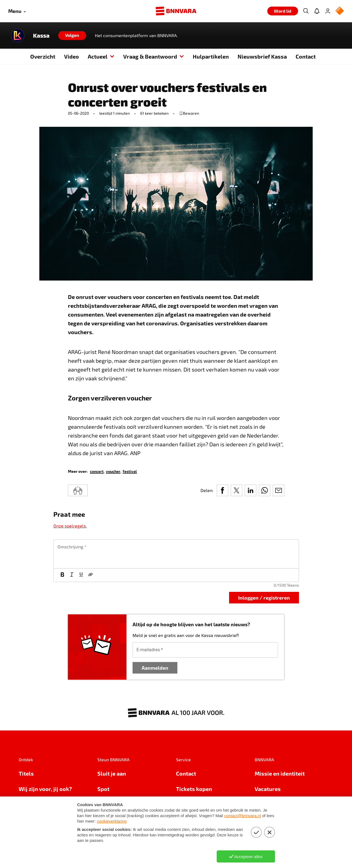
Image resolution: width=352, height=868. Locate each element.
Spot (103, 789)
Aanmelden (155, 668)
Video (71, 56)
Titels (26, 773)
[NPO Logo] (340, 11)
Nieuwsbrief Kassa (262, 56)
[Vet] (62, 575)
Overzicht (43, 56)
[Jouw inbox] (317, 11)
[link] (97, 471)
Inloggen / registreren (264, 598)
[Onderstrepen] (81, 575)
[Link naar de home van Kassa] (18, 35)
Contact (306, 56)
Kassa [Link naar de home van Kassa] (41, 35)
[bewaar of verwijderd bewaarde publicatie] (189, 113)
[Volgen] (72, 35)
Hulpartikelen (211, 56)
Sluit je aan (112, 773)
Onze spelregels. (70, 526)
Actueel (101, 56)
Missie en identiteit (280, 773)
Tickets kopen (194, 789)
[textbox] (176, 554)
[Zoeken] (306, 11)
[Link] (90, 575)
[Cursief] (72, 575)
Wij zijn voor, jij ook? (45, 789)
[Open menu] (17, 11)
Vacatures (268, 789)
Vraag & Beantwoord (154, 56)
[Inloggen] (328, 11)
